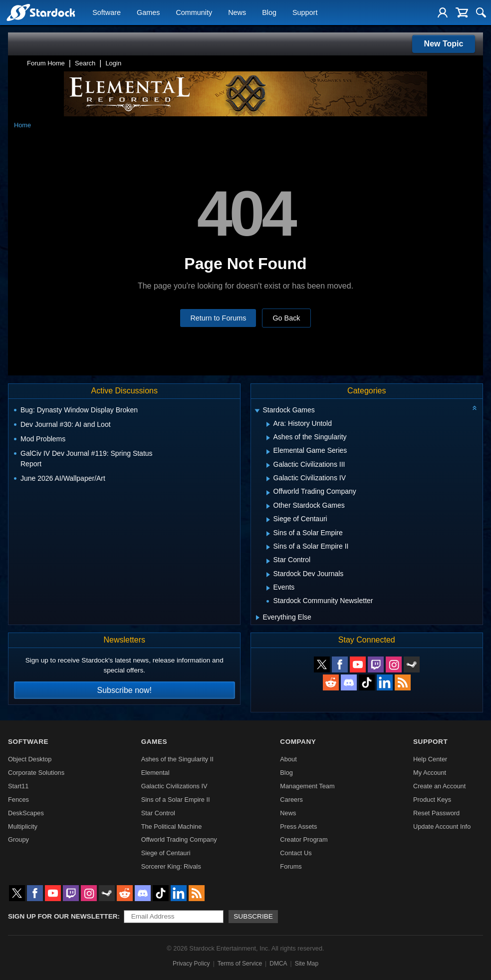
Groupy (18, 839)
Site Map (307, 964)
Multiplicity (23, 826)
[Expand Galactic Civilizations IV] (268, 479)
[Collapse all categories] (475, 408)
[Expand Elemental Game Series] (268, 452)
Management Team (307, 786)
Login (113, 63)
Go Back (286, 318)
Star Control (158, 813)
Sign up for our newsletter (63, 916)
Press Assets (298, 826)
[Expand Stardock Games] (257, 411)
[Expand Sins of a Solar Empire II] (268, 547)
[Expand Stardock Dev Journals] (268, 575)
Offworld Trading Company (179, 839)
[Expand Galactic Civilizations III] (268, 465)
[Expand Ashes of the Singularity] (268, 438)
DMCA (278, 964)
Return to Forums (218, 318)
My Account (430, 773)
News (237, 13)
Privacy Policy (191, 964)
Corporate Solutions (36, 773)
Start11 (18, 786)
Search (85, 63)
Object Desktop (30, 759)
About (288, 759)
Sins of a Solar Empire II (176, 800)
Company (298, 742)
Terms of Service (240, 964)
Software (107, 13)
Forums (291, 866)
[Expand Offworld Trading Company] (268, 493)
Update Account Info (442, 826)
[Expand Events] (268, 588)
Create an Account (439, 786)
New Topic (444, 44)
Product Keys (432, 800)
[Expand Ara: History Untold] (268, 424)
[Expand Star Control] (268, 561)
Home (22, 125)
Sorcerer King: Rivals (171, 866)
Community (194, 13)
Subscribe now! (124, 690)
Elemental (155, 773)
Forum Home (46, 63)
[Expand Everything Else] (258, 618)
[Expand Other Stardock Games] (268, 506)
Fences (18, 800)
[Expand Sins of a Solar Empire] (268, 534)
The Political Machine (172, 826)
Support (305, 13)
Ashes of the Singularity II (177, 759)
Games (148, 13)
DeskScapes (26, 813)
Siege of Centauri (166, 853)
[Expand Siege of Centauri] (268, 520)
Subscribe (253, 916)
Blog (269, 13)
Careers (291, 800)
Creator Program (304, 839)
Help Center (430, 759)
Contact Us (296, 853)
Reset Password (436, 813)
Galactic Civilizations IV (174, 786)
